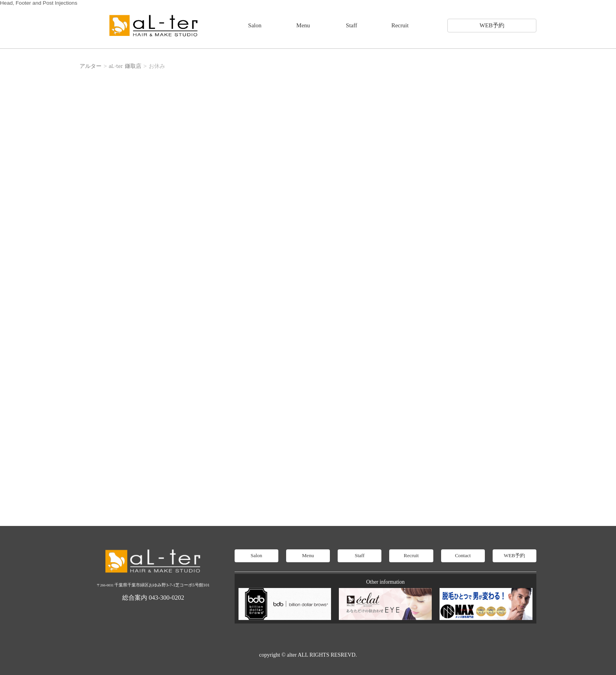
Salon (255, 25)
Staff (352, 25)
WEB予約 (492, 25)
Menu (303, 25)
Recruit (400, 25)
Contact (463, 555)
